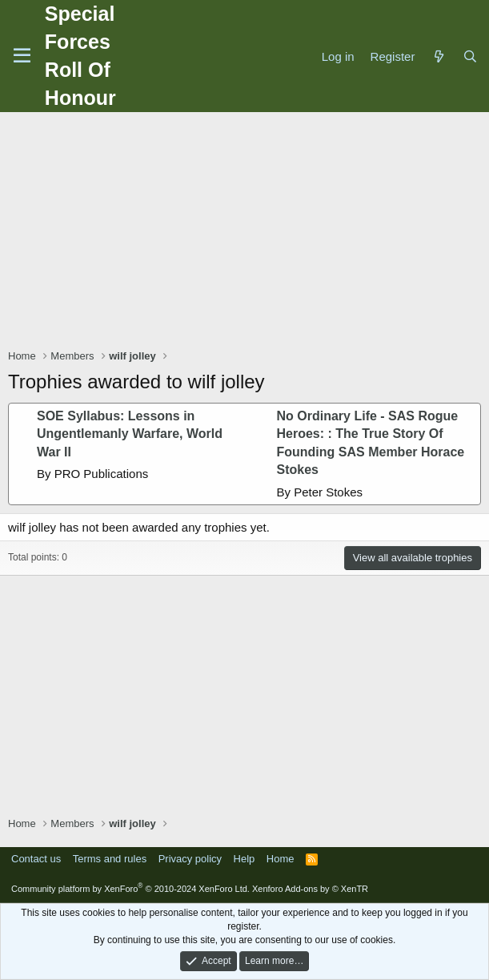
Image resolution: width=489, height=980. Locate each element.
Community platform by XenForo (130, 889)
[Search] (470, 56)
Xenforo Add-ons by (310, 889)
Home (281, 859)
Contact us (36, 859)
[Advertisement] (249, 232)
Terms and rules (110, 859)
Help (244, 859)
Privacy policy (190, 859)
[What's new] (438, 56)
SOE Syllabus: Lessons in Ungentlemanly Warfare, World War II (130, 434)
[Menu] (22, 56)
